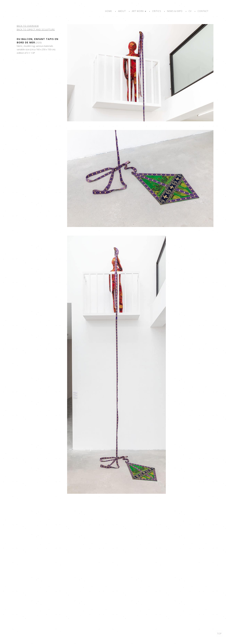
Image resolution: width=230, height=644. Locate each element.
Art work (139, 11)
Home (109, 11)
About (122, 11)
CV (190, 11)
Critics (157, 11)
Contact (203, 11)
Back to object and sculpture (36, 30)
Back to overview (28, 26)
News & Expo (175, 11)
